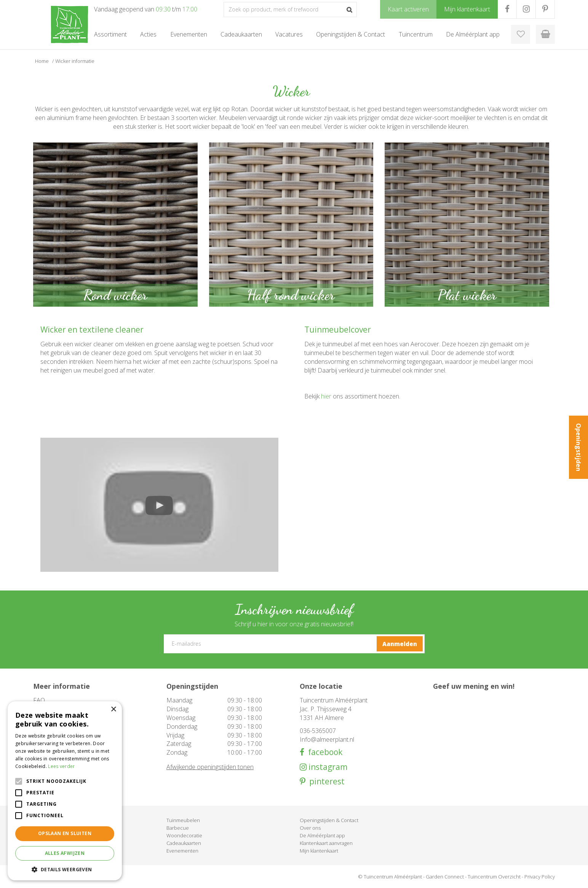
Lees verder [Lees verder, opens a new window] (61, 766)
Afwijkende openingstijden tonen (210, 767)
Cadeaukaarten (184, 843)
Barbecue (178, 828)
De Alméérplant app (322, 835)
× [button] (113, 710)
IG (526, 9)
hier (326, 396)
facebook (323, 752)
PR (545, 9)
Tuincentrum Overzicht (494, 877)
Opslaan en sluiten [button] (65, 833)
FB (507, 9)
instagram (327, 767)
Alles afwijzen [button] (65, 853)
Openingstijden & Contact (329, 820)
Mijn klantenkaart (319, 851)
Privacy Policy (540, 877)
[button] (65, 869)
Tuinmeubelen (183, 820)
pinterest (325, 782)
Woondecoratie (184, 835)
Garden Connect (445, 877)
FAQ (39, 700)
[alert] (65, 791)
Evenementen (182, 851)
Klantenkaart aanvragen (326, 843)
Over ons (310, 828)
